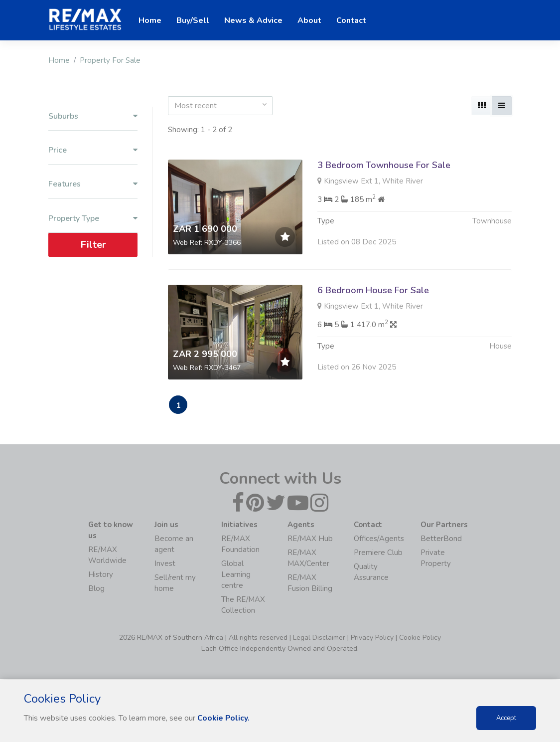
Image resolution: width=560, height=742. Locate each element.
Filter (93, 245)
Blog (96, 589)
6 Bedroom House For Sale (373, 290)
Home (59, 60)
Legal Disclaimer (319, 638)
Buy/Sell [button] (193, 20)
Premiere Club (378, 553)
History (101, 575)
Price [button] (93, 150)
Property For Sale (110, 60)
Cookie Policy (420, 638)
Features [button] (93, 184)
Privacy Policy (372, 638)
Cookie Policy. (224, 718)
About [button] (309, 20)
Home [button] (150, 20)
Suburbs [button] (93, 116)
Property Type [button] (93, 219)
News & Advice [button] (253, 20)
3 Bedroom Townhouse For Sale (384, 165)
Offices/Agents (379, 539)
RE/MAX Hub (310, 539)
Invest (165, 564)
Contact (351, 20)
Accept (506, 718)
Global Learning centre (236, 575)
